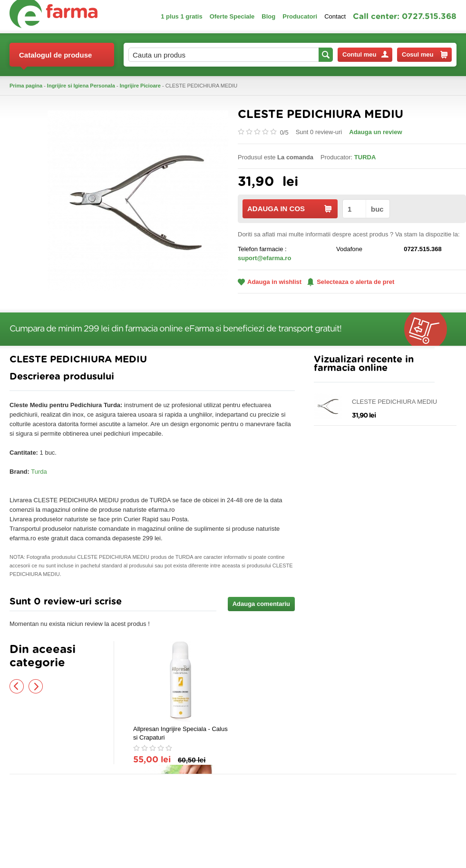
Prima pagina (26, 86)
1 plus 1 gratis (181, 16)
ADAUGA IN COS (289, 209)
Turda (39, 472)
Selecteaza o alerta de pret (351, 282)
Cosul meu (425, 55)
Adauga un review (375, 132)
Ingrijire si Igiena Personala (81, 86)
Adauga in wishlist (270, 282)
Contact (335, 16)
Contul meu (365, 54)
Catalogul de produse (55, 59)
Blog (268, 16)
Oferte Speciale (232, 16)
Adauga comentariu (261, 604)
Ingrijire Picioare (140, 86)
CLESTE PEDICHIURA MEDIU (394, 402)
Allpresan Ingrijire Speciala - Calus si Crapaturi (180, 733)
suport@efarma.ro (264, 258)
